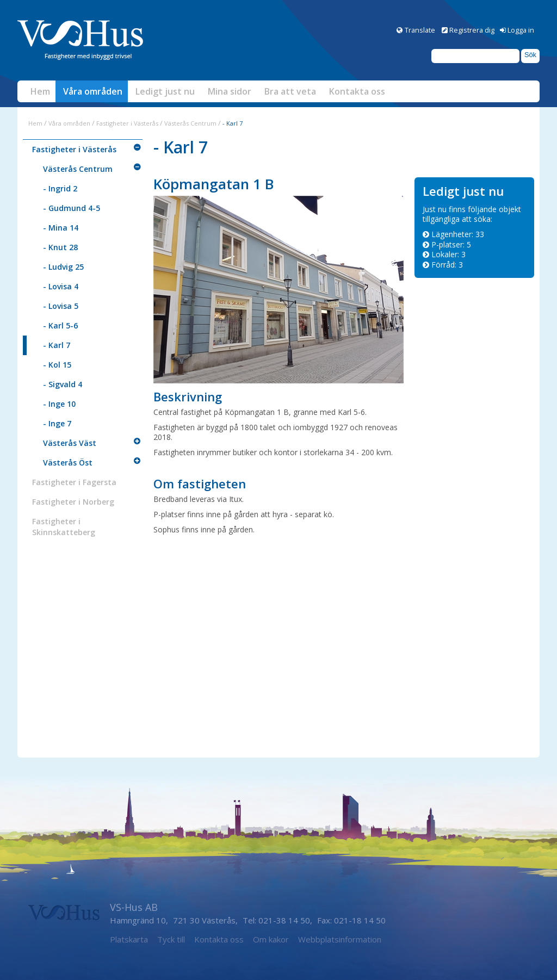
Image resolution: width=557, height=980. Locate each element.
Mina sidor (230, 91)
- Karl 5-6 (60, 325)
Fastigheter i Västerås (127, 123)
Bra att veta (290, 91)
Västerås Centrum (191, 123)
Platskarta (129, 939)
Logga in (521, 30)
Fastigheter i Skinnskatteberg (64, 527)
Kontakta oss (357, 91)
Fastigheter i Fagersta (74, 482)
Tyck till (171, 939)
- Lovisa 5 (61, 306)
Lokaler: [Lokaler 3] (448, 254)
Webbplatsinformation (340, 939)
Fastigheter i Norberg (73, 502)
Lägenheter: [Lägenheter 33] (458, 234)
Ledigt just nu (165, 91)
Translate (420, 30)
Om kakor (271, 939)
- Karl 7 (57, 345)
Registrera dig (472, 30)
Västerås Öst (68, 463)
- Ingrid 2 (60, 188)
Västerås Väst (70, 443)
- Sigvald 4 (63, 384)
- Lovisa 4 (61, 286)
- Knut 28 (60, 247)
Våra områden (93, 91)
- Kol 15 (57, 365)
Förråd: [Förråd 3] (447, 265)
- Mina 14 (61, 228)
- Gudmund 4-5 (72, 208)
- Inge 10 (59, 404)
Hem (40, 91)
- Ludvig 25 (63, 267)
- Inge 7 (57, 423)
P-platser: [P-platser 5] (451, 244)
